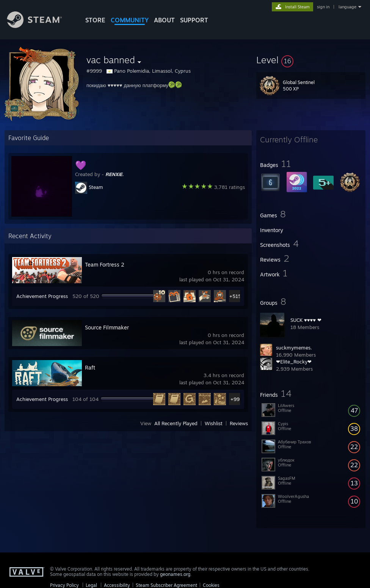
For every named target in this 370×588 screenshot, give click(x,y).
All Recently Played (176, 423)
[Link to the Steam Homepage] (40, 26)
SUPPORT (194, 20)
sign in (323, 7)
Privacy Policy (64, 585)
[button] (311, 60)
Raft (90, 367)
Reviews (239, 423)
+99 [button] (235, 399)
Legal (91, 585)
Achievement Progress (42, 296)
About (164, 20)
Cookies (211, 585)
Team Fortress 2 (105, 264)
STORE (95, 20)
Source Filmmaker (107, 327)
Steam (96, 187)
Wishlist (214, 423)
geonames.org (175, 574)
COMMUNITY (130, 20)
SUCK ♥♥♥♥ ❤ (306, 320)
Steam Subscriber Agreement (166, 585)
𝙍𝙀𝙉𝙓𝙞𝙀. (115, 174)
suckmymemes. (294, 348)
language (347, 7)
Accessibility (117, 585)
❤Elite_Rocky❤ (294, 362)
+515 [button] (235, 296)
